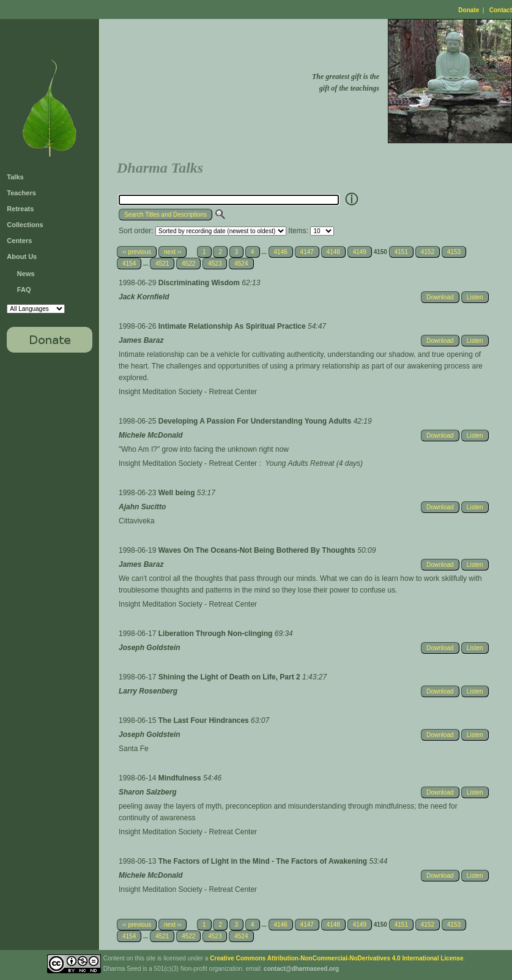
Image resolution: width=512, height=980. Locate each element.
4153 (454, 252)
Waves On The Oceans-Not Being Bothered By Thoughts (258, 550)
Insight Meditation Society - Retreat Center (188, 392)
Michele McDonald (151, 435)
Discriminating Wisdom (200, 283)
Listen (475, 297)
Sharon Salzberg (148, 792)
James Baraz (141, 340)
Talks (15, 177)
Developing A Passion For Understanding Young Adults (256, 421)
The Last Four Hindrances (205, 720)
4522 (188, 264)
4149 (360, 252)
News (26, 274)
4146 (281, 252)
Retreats (20, 209)
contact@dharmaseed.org (301, 969)
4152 (428, 252)
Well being (178, 493)
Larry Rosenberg (148, 691)
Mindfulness (181, 778)
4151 (401, 252)
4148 (333, 252)
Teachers (21, 193)
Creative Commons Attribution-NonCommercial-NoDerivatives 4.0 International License (336, 958)
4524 (241, 264)
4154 (129, 264)
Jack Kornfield (144, 297)
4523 (215, 264)
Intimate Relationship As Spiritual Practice (233, 326)
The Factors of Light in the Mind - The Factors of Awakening (264, 861)
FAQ (24, 290)
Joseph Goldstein (150, 648)
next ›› (173, 252)
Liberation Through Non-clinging (217, 634)
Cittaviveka (137, 521)
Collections (25, 225)
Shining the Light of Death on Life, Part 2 (230, 677)
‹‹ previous (137, 252)
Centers (19, 241)
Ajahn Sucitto (142, 507)
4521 (162, 264)
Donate (469, 10)
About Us (22, 256)
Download (440, 297)
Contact (501, 10)
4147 (307, 252)
